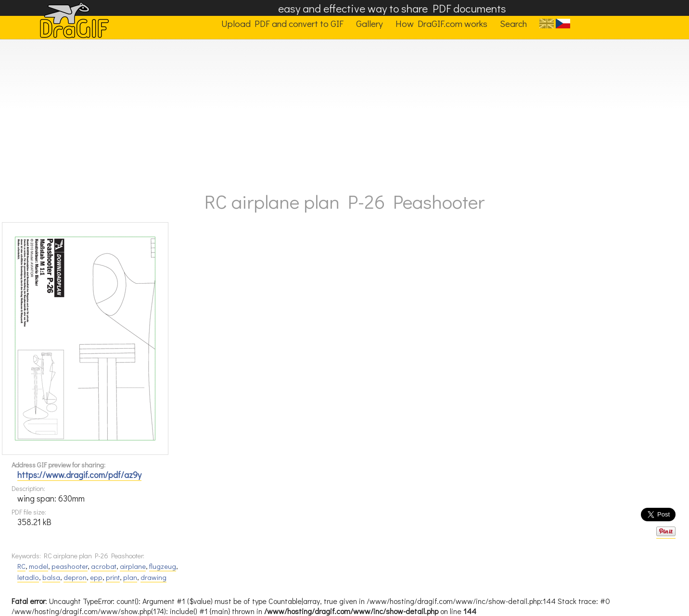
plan (130, 577)
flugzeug (163, 566)
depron (75, 577)
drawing (153, 577)
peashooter (70, 566)
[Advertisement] (344, 112)
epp (96, 577)
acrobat (104, 566)
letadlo (28, 577)
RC (21, 566)
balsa (51, 577)
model (38, 566)
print (113, 577)
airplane (133, 566)
